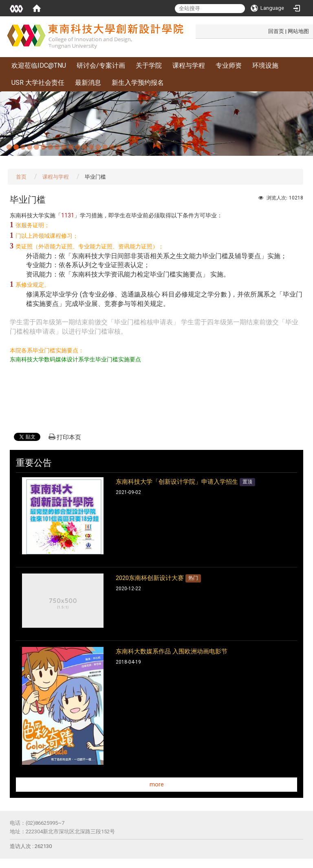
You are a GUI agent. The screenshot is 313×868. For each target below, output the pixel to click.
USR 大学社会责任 (38, 83)
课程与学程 (189, 65)
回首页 (276, 31)
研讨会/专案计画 (101, 65)
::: (264, 31)
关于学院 (149, 65)
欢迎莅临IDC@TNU (39, 65)
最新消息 (88, 83)
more (157, 784)
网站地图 (298, 31)
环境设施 (265, 65)
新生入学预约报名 (138, 83)
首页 (21, 177)
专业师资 (229, 65)
